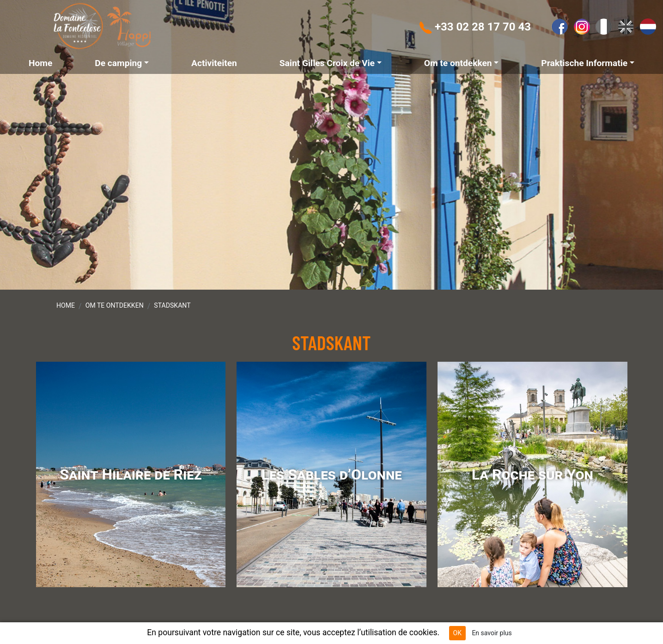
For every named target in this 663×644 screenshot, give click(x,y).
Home (66, 305)
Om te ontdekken (115, 305)
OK (457, 633)
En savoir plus (492, 633)
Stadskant (172, 305)
